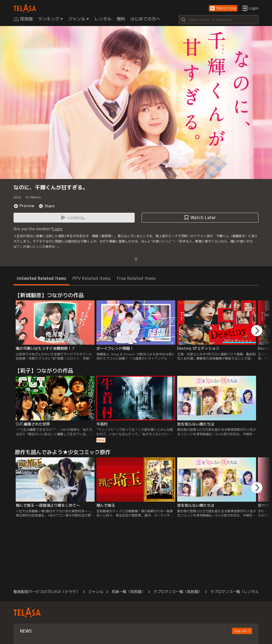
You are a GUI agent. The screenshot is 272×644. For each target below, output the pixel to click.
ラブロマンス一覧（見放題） (178, 592)
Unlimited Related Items (41, 278)
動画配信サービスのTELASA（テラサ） (47, 592)
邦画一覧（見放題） (128, 592)
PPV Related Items (92, 278)
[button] (223, 8)
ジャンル (96, 592)
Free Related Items (136, 278)
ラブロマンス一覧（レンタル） (236, 592)
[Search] (219, 20)
